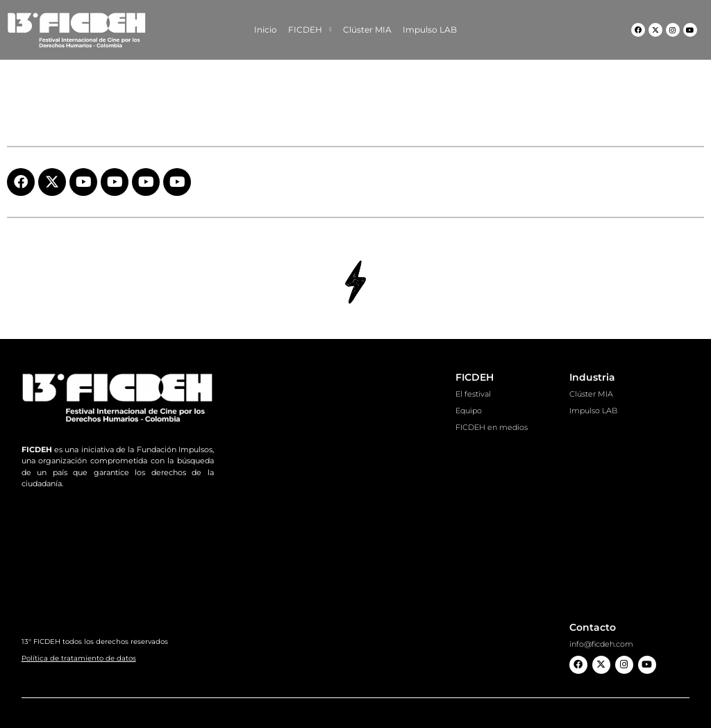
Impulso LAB (430, 30)
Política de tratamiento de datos (79, 658)
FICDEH (310, 30)
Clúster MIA (367, 30)
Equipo (469, 411)
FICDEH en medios (492, 427)
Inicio (266, 30)
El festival (473, 394)
